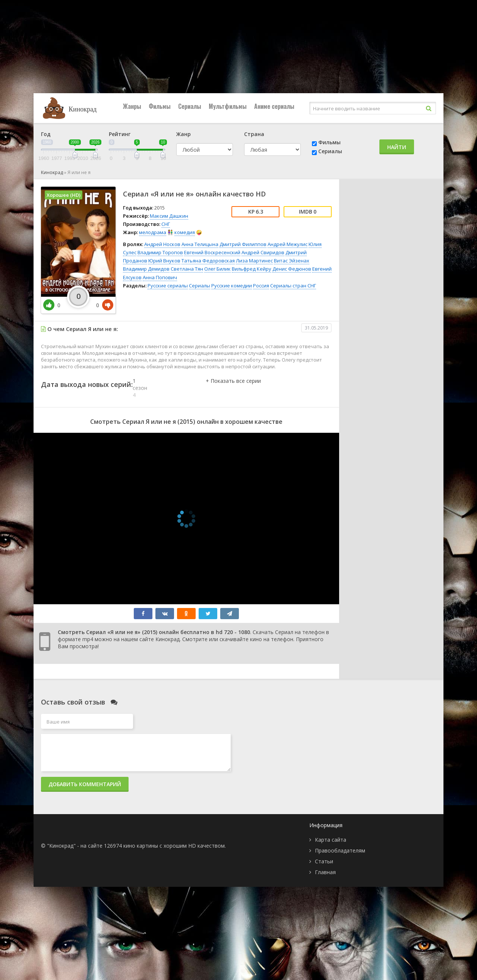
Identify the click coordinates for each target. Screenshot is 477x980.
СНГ (166, 224)
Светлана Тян (187, 269)
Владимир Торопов (160, 252)
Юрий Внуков (164, 261)
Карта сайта (331, 840)
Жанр (184, 134)
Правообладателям (340, 850)
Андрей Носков (162, 244)
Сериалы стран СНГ (293, 286)
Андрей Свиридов (263, 252)
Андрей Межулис (288, 244)
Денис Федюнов (292, 269)
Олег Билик (217, 269)
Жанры (132, 106)
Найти (397, 147)
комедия (185, 232)
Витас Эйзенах (292, 261)
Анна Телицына (200, 244)
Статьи (324, 861)
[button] (233, 388)
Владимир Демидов (146, 269)
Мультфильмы (228, 106)
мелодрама (153, 232)
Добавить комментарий (85, 784)
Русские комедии (232, 286)
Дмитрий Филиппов (243, 244)
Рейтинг (120, 134)
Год (46, 134)
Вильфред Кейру (252, 269)
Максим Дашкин (169, 216)
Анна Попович (160, 277)
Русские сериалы (168, 286)
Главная (325, 872)
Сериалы (190, 106)
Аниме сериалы (274, 106)
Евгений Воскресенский (212, 252)
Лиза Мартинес (254, 261)
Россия (261, 286)
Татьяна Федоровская (208, 261)
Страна (254, 134)
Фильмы (160, 106)
